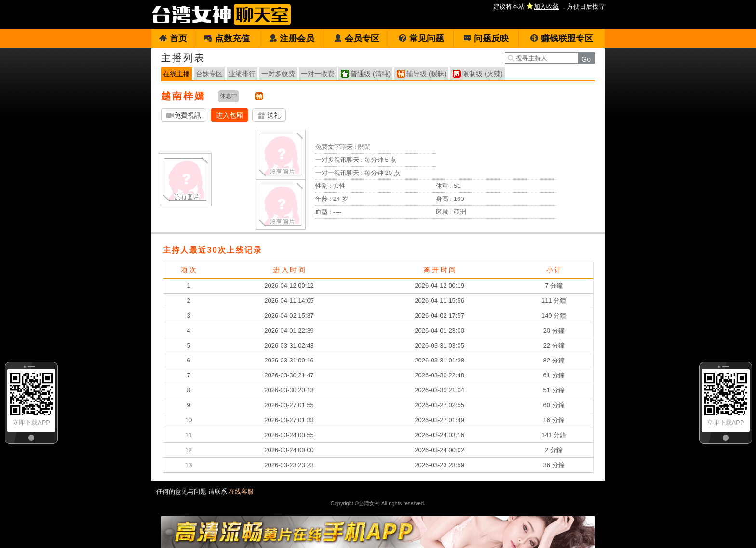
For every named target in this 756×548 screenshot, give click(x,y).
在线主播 (176, 74)
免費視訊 (184, 115)
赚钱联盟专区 (561, 39)
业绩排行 (242, 74)
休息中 (229, 96)
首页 (173, 39)
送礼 (269, 115)
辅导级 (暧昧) (426, 74)
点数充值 (227, 39)
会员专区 (357, 39)
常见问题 (421, 39)
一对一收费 (318, 74)
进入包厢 (229, 115)
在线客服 (241, 491)
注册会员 (291, 39)
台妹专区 (209, 74)
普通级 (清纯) (371, 74)
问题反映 (486, 39)
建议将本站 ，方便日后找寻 (549, 7)
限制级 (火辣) (482, 74)
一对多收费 (278, 74)
